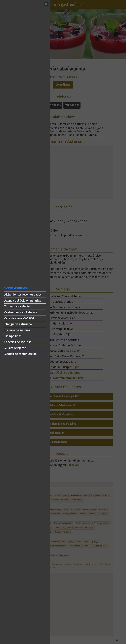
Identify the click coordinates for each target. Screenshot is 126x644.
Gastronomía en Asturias (21, 312)
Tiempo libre (13, 336)
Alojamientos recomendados (23, 295)
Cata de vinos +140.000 (19, 318)
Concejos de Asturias (18, 342)
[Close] (46, 4)
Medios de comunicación (20, 354)
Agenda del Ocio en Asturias (23, 301)
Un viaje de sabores (17, 330)
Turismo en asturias (18, 306)
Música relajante (15, 348)
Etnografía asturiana (18, 324)
